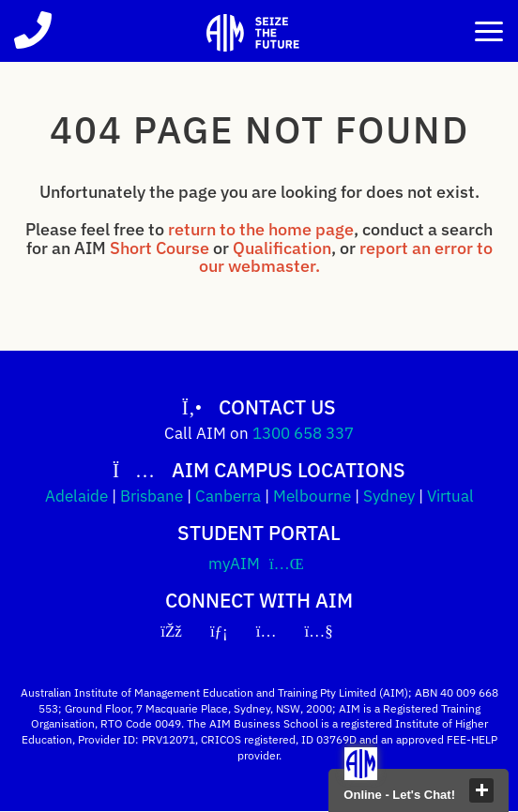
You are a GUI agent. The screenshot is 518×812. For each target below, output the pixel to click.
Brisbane (152, 496)
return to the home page (261, 229)
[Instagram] (279, 631)
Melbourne (312, 496)
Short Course (160, 248)
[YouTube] (331, 631)
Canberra (228, 496)
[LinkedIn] (231, 631)
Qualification (282, 248)
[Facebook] (183, 631)
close (481, 790)
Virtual (450, 496)
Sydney (389, 496)
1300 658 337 (303, 433)
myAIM (259, 564)
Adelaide (76, 496)
